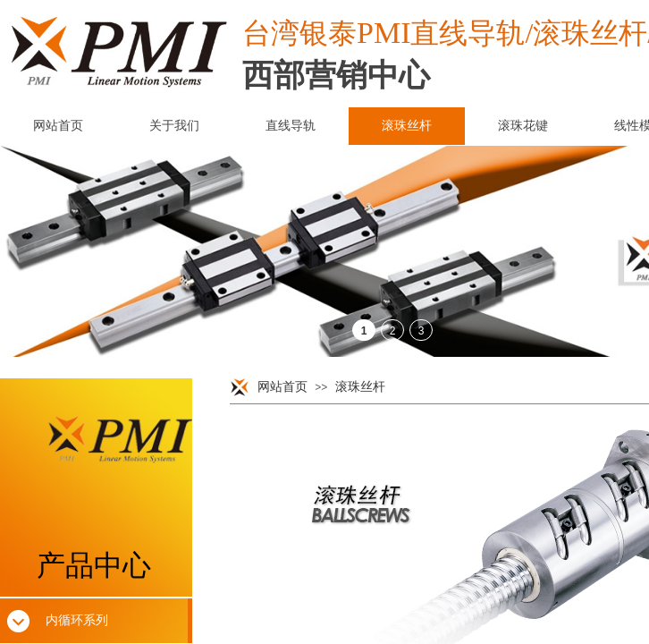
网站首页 (282, 387)
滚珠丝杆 (360, 387)
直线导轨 (291, 126)
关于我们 (174, 126)
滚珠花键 (523, 126)
